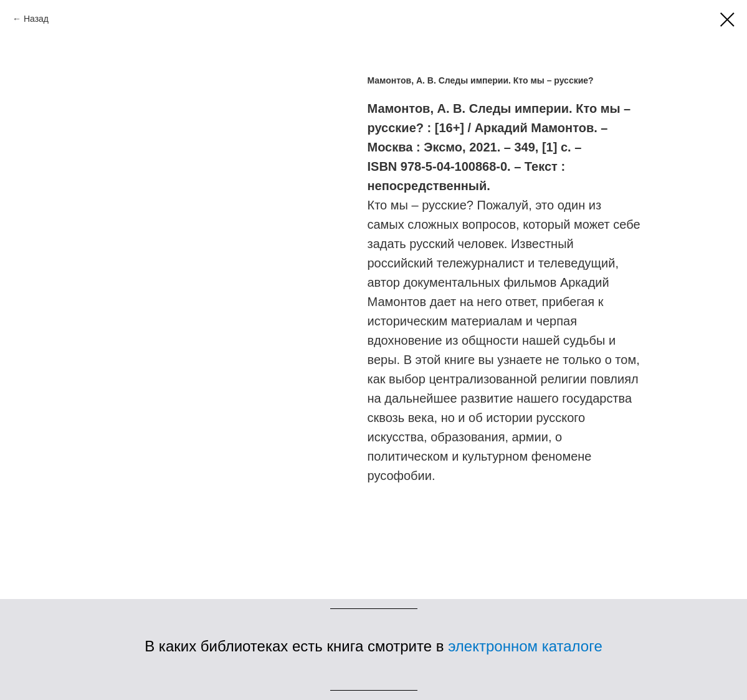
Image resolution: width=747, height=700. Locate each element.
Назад (36, 19)
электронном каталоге (525, 646)
